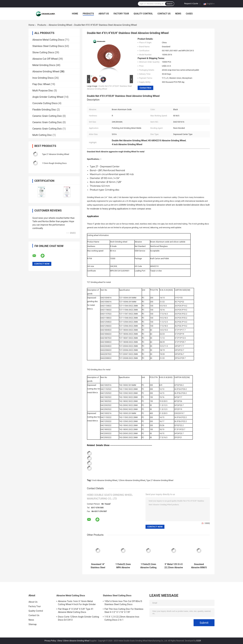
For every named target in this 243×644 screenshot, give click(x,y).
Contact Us (164, 14)
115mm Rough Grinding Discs (54, 163)
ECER (199, 641)
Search (170, 4)
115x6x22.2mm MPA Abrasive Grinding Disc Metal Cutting (123, 566)
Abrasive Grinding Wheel (60, 25)
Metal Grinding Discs (44, 65)
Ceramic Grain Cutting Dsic (47, 116)
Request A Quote (191, 4)
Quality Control (143, 14)
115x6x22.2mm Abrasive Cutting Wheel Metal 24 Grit (148, 566)
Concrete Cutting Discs (45, 103)
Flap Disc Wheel (41, 84)
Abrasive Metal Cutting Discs (48, 40)
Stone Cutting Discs (43, 52)
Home (75, 14)
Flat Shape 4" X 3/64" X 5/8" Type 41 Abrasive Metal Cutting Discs (76, 611)
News (178, 14)
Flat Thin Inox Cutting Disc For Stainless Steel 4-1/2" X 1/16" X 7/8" (124, 611)
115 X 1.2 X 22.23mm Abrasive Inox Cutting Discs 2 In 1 (122, 618)
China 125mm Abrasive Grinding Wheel (73, 641)
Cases (189, 14)
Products (88, 14)
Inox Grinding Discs (43, 78)
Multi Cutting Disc (42, 135)
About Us (104, 14)
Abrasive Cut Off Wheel (45, 59)
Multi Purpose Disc (43, 91)
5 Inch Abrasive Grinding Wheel (104, 480)
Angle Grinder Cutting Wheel (48, 97)
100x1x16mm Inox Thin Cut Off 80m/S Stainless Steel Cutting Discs (123, 603)
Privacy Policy (50, 641)
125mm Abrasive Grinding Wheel (132, 480)
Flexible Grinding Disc (44, 110)
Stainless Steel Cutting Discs (48, 46)
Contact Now (145, 88)
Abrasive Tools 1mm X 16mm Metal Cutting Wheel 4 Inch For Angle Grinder (77, 603)
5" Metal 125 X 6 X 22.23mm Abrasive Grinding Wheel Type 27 (174, 566)
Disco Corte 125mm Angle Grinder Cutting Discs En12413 (78, 618)
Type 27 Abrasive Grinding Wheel (56, 154)
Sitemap (33, 624)
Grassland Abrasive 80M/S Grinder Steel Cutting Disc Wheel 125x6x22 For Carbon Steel (199, 566)
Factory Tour (121, 14)
